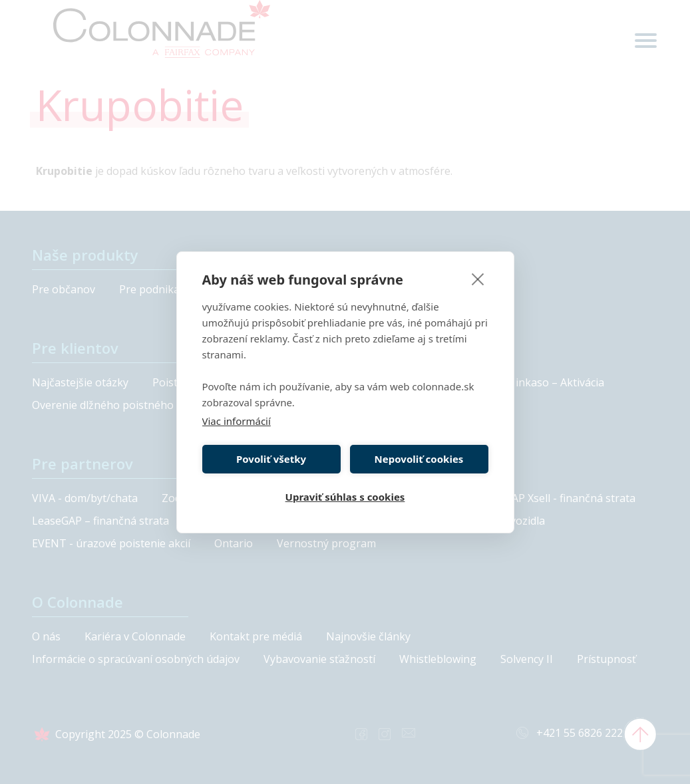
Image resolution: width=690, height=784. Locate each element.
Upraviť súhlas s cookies (345, 497)
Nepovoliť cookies (419, 459)
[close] (478, 279)
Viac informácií (237, 421)
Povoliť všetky (271, 459)
